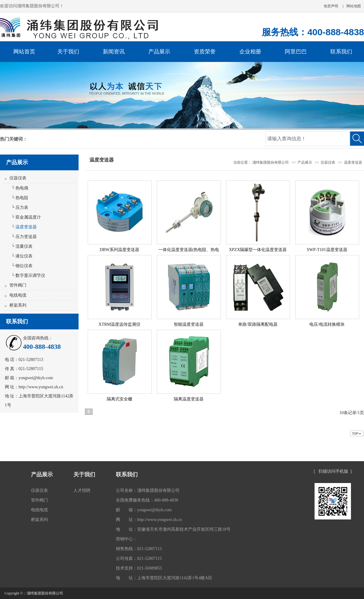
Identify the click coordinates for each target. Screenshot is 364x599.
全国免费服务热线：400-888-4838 (147, 500)
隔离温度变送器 (189, 399)
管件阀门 (18, 285)
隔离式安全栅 (120, 399)
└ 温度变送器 (23, 227)
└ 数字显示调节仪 (27, 276)
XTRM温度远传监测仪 (120, 324)
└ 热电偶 (19, 188)
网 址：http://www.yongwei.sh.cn (149, 520)
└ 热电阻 (19, 198)
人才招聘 (82, 490)
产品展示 (305, 162)
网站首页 (24, 52)
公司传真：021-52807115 (139, 558)
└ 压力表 (19, 208)
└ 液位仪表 (21, 256)
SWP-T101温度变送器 (327, 250)
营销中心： (126, 539)
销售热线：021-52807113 (139, 549)
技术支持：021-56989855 (139, 568)
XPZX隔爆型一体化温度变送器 (258, 250)
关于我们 (84, 475)
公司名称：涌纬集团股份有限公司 (148, 490)
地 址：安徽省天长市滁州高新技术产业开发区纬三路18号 (173, 529)
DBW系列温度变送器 (120, 250)
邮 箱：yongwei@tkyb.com (144, 510)
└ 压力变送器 (23, 237)
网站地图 (354, 6)
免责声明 (331, 6)
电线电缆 (18, 295)
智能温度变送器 (189, 324)
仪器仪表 (18, 178)
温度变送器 (353, 162)
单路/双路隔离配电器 (258, 324)
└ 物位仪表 (21, 266)
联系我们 (127, 475)
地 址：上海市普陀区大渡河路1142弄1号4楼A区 (164, 578)
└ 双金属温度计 (25, 217)
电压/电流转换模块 (327, 324)
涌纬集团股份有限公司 (271, 162)
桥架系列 (18, 305)
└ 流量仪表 (21, 246)
